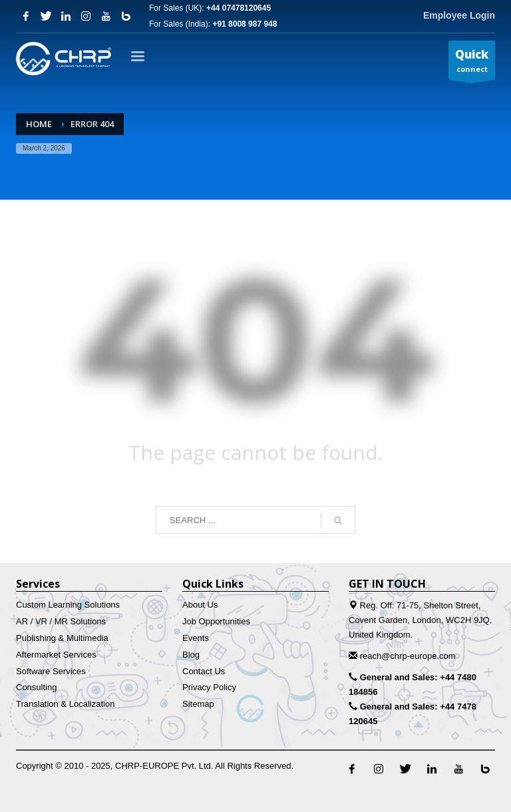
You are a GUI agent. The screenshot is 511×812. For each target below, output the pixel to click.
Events (196, 638)
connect (472, 63)
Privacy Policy (209, 687)
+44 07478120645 (239, 8)
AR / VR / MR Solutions (61, 621)
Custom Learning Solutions (68, 605)
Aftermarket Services (56, 655)
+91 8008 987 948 (245, 24)
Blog (191, 655)
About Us (200, 605)
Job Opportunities (216, 621)
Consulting (36, 687)
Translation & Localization (65, 704)
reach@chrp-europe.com (408, 656)
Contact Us (204, 671)
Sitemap (198, 704)
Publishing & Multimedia (62, 638)
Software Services (51, 671)
